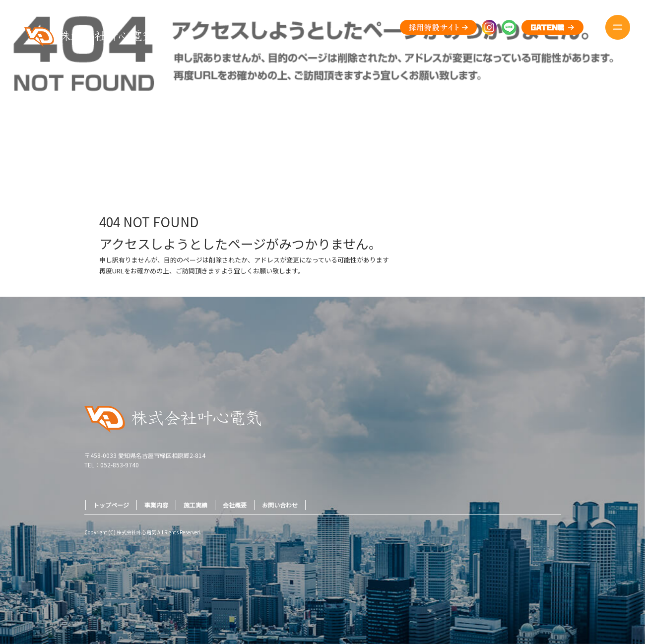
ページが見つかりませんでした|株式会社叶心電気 (577, 148)
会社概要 (235, 505)
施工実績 (195, 505)
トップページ (111, 505)
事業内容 (156, 505)
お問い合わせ (280, 505)
